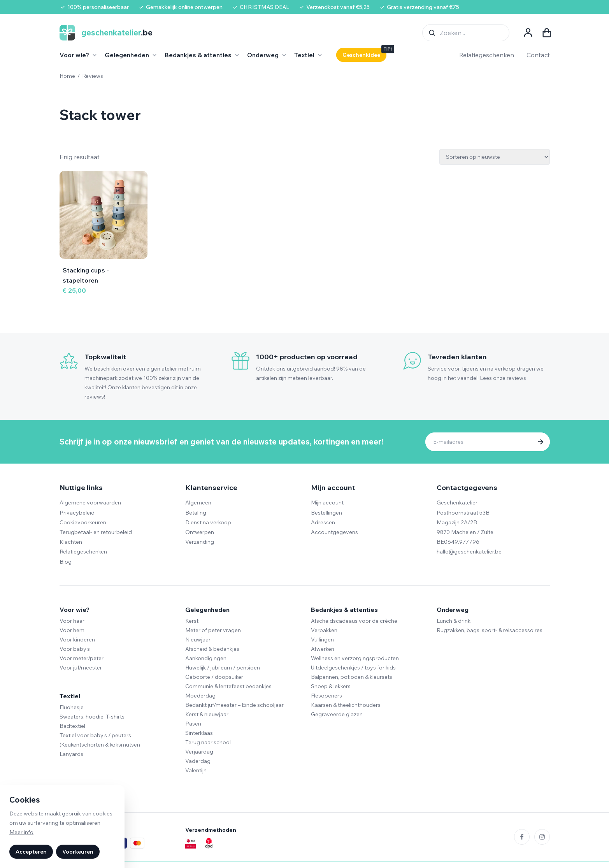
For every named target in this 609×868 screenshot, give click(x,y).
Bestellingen (326, 513)
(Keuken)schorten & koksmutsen (100, 745)
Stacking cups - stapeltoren (86, 275)
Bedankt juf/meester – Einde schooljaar (234, 705)
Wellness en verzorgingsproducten (355, 658)
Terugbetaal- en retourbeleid (96, 532)
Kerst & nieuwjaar (207, 714)
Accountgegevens (334, 532)
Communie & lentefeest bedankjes (228, 686)
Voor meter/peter (82, 658)
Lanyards (71, 754)
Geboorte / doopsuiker (214, 677)
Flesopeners (326, 696)
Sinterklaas (199, 733)
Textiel (70, 696)
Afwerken (323, 649)
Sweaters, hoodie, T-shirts (92, 717)
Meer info (21, 832)
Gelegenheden (207, 610)
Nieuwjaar (198, 640)
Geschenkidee (361, 55)
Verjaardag (199, 752)
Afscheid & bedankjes (212, 649)
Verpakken (324, 630)
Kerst (192, 621)
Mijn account (327, 503)
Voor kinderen (77, 640)
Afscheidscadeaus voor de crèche (354, 621)
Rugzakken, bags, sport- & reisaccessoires (490, 630)
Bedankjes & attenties (344, 610)
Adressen (323, 522)
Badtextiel (72, 726)
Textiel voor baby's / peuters (95, 735)
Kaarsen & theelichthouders (346, 705)
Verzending (200, 542)
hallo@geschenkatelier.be (469, 552)
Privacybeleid (77, 513)
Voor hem (72, 630)
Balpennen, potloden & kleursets (352, 677)
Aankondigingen (206, 658)
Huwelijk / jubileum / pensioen (223, 668)
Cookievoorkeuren (83, 522)
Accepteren (31, 852)
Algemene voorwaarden (90, 503)
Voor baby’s (75, 649)
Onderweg (453, 610)
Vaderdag (198, 761)
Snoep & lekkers (331, 686)
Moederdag (200, 696)
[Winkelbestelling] (495, 157)
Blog (66, 562)
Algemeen (198, 503)
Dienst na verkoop (208, 522)
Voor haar (72, 621)
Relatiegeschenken (487, 55)
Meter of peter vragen (213, 630)
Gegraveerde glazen (337, 714)
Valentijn (196, 770)
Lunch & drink (454, 621)
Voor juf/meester (81, 668)
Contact (538, 55)
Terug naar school (208, 742)
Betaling (196, 513)
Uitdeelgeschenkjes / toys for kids (353, 668)
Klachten (71, 542)
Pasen (193, 724)
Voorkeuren (78, 852)
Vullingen (322, 640)
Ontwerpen (200, 532)
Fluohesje (72, 707)
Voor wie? (75, 610)
